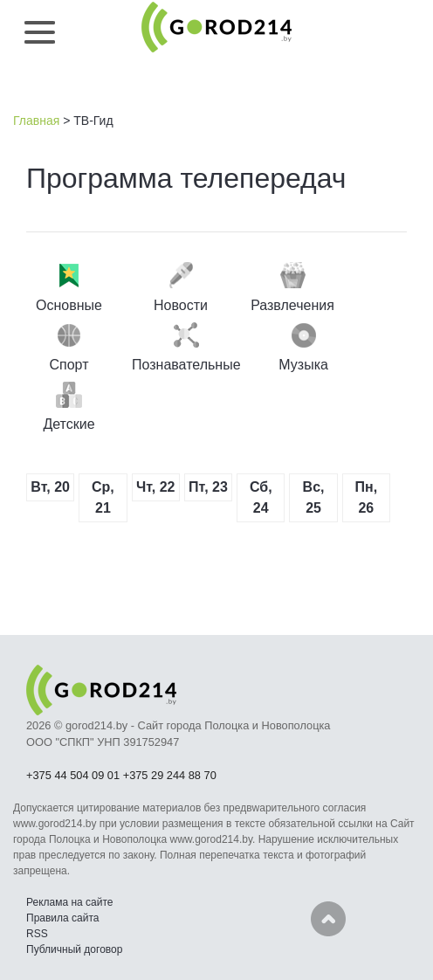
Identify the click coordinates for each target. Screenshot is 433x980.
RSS (37, 934)
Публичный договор (74, 949)
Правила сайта (62, 918)
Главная (36, 121)
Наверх (328, 919)
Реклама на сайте (70, 902)
